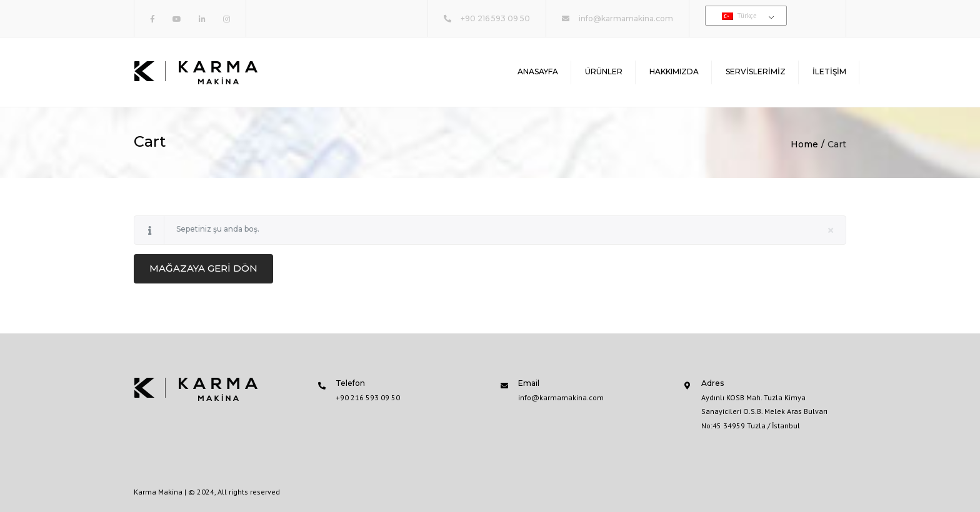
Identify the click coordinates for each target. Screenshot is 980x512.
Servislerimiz (756, 71)
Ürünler (604, 71)
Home (804, 144)
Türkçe (739, 16)
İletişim (829, 71)
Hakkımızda (674, 71)
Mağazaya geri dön (203, 268)
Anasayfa (538, 71)
